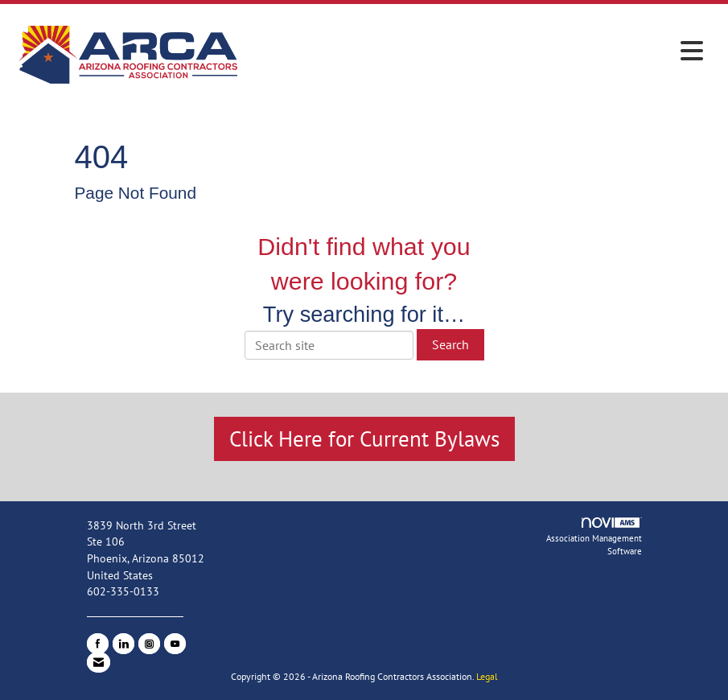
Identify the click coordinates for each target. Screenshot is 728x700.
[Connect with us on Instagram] (149, 644)
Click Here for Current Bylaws (364, 439)
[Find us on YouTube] (175, 644)
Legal (487, 676)
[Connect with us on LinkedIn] (123, 644)
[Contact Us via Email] (99, 662)
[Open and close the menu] (478, 51)
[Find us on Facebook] (98, 644)
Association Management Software (594, 537)
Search (450, 344)
